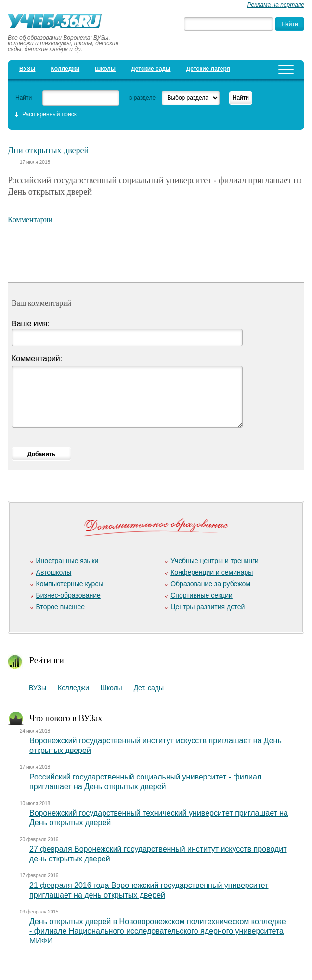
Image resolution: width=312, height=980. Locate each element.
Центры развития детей (208, 607)
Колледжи (65, 69)
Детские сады (151, 69)
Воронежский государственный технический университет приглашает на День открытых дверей (159, 818)
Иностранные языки (67, 561)
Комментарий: (37, 358)
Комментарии (30, 220)
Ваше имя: (31, 324)
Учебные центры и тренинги (214, 561)
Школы (105, 69)
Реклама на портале (276, 5)
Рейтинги (47, 660)
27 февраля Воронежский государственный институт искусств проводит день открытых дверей (158, 854)
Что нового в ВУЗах (66, 718)
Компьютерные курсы (70, 584)
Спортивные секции (201, 595)
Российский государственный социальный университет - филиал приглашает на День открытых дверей (145, 782)
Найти (24, 98)
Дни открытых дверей (48, 150)
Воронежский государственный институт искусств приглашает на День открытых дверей (156, 745)
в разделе (142, 98)
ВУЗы (27, 69)
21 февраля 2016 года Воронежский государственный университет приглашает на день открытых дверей (149, 890)
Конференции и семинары (212, 572)
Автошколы (54, 572)
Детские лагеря (208, 69)
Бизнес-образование (68, 595)
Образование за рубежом (210, 584)
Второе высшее (60, 607)
